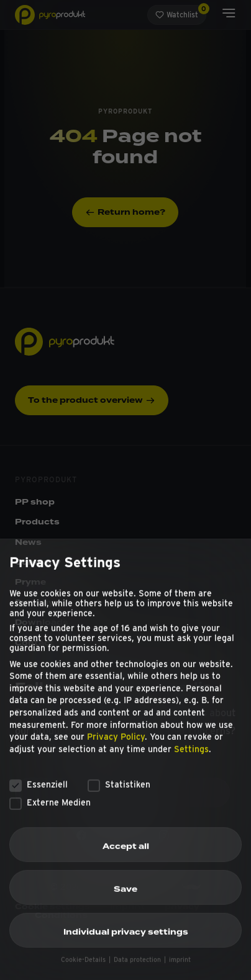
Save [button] (125, 899)
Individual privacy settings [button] (126, 942)
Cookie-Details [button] (84, 970)
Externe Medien (50, 812)
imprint (180, 970)
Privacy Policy (116, 747)
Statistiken (119, 794)
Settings (191, 758)
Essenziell (39, 794)
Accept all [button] (126, 856)
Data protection (138, 970)
